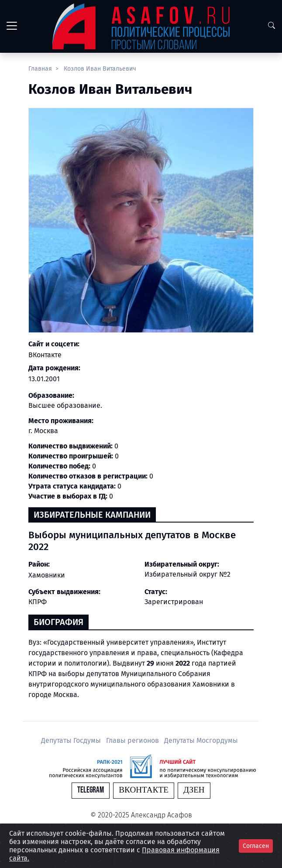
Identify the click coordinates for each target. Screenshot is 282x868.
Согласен (256, 846)
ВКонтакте (45, 355)
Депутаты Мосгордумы (201, 740)
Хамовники (47, 575)
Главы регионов (133, 740)
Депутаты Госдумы (72, 740)
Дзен (194, 790)
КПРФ (38, 602)
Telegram (91, 790)
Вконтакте (144, 790)
